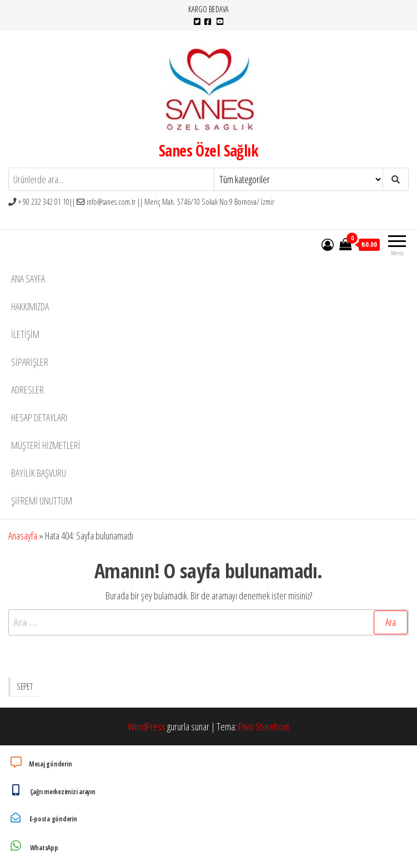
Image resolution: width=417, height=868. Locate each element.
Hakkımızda (30, 306)
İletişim (25, 334)
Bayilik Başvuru (39, 473)
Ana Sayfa (28, 279)
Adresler (27, 390)
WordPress (147, 726)
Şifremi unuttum (42, 501)
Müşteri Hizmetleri (46, 445)
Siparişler (30, 362)
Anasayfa (23, 536)
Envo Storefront (264, 726)
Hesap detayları (39, 417)
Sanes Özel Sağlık (209, 150)
